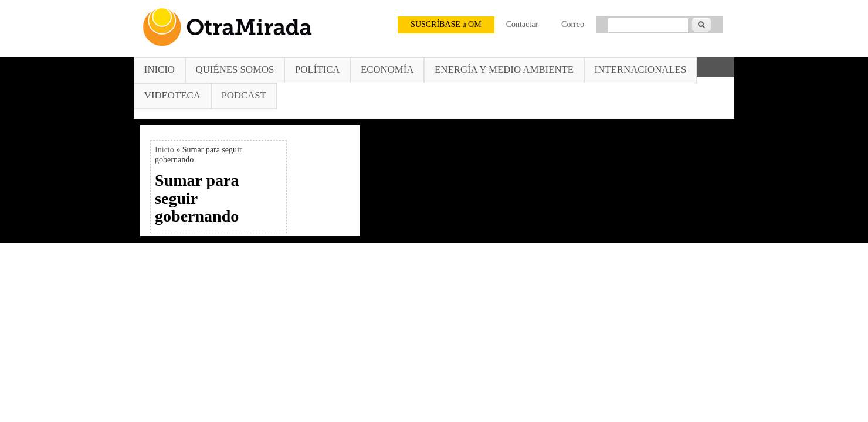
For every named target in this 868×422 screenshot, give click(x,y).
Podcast (243, 95)
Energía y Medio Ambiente (504, 69)
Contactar (522, 24)
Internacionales (641, 69)
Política (317, 69)
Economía (387, 69)
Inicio (160, 69)
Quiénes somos (235, 69)
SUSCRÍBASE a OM (446, 24)
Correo (573, 24)
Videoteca (172, 95)
